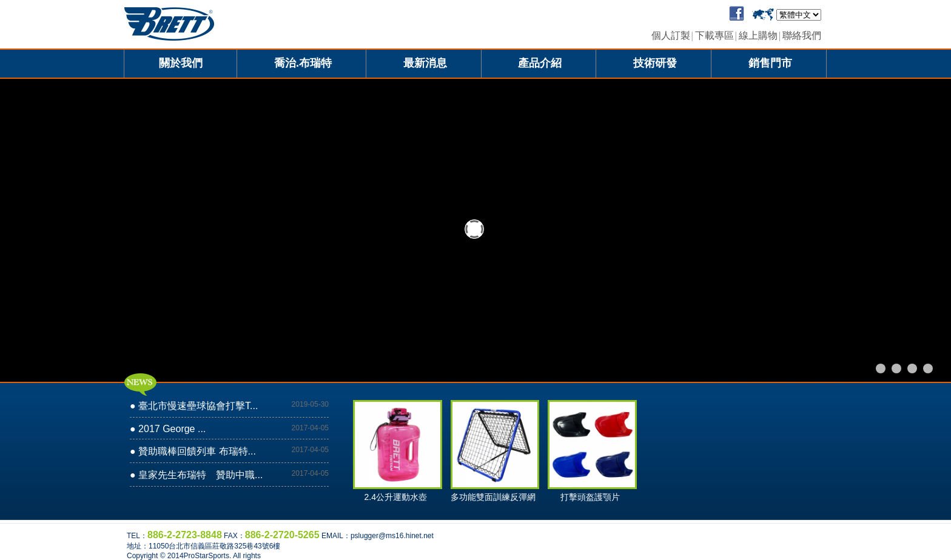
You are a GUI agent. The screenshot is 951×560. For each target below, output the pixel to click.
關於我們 (181, 63)
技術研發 (655, 63)
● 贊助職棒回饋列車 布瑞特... (193, 451)
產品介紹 (540, 63)
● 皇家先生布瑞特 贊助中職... (196, 475)
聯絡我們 (802, 35)
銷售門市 (770, 63)
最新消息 (425, 63)
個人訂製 (671, 35)
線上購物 (758, 35)
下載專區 (714, 35)
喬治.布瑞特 (303, 63)
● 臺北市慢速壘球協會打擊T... (194, 406)
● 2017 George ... (168, 429)
